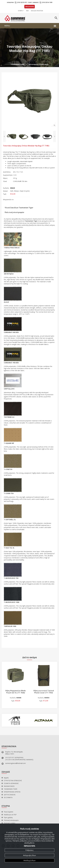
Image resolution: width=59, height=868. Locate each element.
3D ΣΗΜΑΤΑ (7, 797)
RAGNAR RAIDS (8, 786)
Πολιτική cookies (8, 823)
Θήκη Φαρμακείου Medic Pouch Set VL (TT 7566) (16, 692)
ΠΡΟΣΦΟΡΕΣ (30, 7)
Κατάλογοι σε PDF (9, 815)
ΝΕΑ (27, 11)
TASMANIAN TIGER (17, 64)
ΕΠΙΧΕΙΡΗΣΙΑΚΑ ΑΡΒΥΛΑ (11, 792)
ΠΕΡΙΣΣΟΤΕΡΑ (29, 846)
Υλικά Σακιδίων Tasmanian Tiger (19, 208)
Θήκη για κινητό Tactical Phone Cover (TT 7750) (44, 692)
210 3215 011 (22, 2)
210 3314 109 (47, 2)
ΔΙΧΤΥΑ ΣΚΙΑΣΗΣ (9, 795)
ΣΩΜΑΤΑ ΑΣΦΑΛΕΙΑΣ (10, 783)
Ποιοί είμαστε (7, 812)
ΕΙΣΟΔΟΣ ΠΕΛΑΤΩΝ (37, 11)
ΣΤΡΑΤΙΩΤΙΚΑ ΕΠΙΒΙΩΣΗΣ (12, 781)
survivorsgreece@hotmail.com (15, 763)
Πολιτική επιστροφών (14, 212)
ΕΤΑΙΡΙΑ (20, 11)
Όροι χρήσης (7, 817)
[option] (29, 100)
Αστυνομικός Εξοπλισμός (39, 64)
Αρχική (5, 778)
